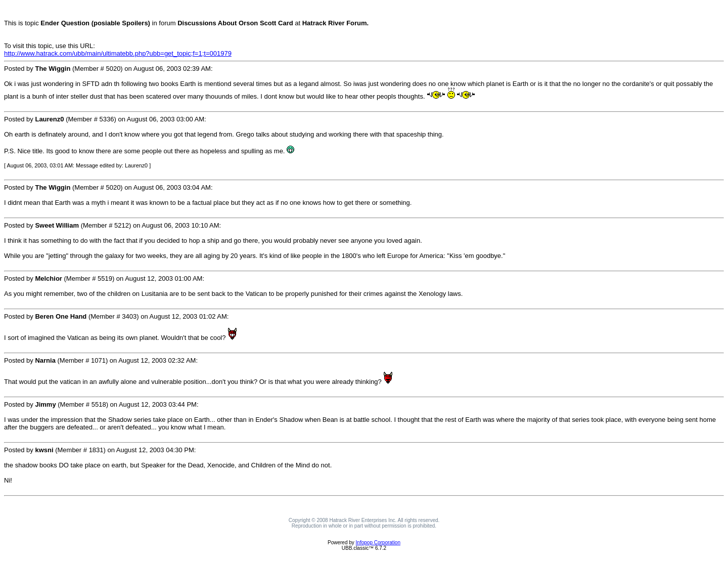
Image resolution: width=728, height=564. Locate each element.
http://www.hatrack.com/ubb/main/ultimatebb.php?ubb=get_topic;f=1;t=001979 (118, 53)
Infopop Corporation (378, 543)
